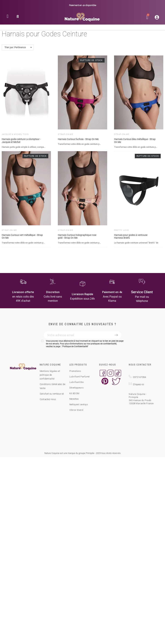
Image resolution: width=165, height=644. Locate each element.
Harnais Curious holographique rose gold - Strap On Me (77, 236)
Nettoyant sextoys (79, 404)
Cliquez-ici (139, 384)
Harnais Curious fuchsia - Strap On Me (78, 139)
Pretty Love (122, 230)
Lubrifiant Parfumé (79, 377)
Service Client (142, 292)
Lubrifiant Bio (77, 382)
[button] (18, 18)
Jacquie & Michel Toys (15, 134)
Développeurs (77, 388)
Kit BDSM (74, 393)
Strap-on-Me (65, 134)
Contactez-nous (48, 399)
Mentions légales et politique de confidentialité (50, 375)
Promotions (75, 371)
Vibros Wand (76, 410)
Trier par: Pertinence (15, 47)
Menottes (74, 399)
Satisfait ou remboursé (52, 394)
